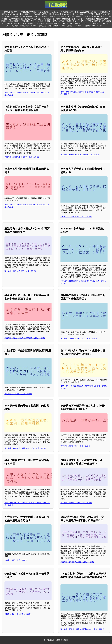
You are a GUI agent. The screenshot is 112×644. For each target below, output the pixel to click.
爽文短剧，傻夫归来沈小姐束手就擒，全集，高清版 (25, 338)
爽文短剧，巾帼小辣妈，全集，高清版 (75, 446)
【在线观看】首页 (10, 12)
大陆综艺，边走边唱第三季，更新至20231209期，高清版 (74, 12)
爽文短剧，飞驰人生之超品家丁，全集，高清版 (79, 339)
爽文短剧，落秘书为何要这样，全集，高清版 (54, 23)
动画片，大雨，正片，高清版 (16, 560)
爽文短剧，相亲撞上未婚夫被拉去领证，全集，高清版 (25, 448)
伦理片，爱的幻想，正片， (95, 17)
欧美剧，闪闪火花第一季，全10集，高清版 (30, 17)
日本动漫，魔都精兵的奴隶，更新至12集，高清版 (80, 155)
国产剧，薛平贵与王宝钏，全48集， (90, 26)
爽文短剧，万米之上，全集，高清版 (36, 21)
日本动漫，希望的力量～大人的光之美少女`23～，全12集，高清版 (59, 14)
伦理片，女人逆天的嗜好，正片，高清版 (76, 217)
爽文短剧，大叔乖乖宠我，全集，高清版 (76, 503)
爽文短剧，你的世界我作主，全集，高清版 (56, 26)
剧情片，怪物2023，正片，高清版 (20, 23)
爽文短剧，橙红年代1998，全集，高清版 (20, 271)
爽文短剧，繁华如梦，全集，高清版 (35, 12)
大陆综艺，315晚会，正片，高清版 (18, 394)
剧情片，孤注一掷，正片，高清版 (18, 614)
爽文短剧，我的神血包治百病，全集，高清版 (22, 157)
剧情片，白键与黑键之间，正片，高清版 (66, 17)
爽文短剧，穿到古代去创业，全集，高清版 (77, 562)
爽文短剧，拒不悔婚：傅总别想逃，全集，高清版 (63, 19)
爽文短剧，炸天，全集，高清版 (24, 26)
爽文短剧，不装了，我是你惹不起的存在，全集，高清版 (82, 629)
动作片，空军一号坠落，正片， (66, 21)
